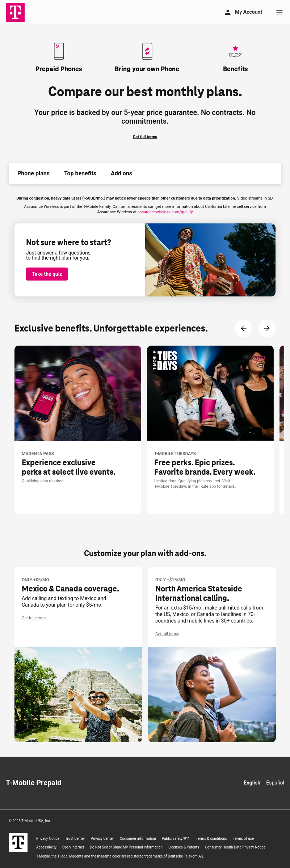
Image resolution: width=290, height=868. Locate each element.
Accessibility (46, 847)
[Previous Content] (244, 328)
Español (275, 783)
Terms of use (243, 839)
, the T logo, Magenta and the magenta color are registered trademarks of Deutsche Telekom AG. (120, 856)
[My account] (243, 12)
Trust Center (75, 839)
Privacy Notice (48, 839)
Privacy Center (102, 839)
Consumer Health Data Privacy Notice (235, 847)
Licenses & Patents (184, 847)
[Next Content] (267, 328)
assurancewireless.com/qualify (165, 212)
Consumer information (138, 839)
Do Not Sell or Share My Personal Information (126, 847)
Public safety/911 (176, 839)
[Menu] (280, 12)
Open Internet (73, 847)
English (252, 783)
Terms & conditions (211, 839)
